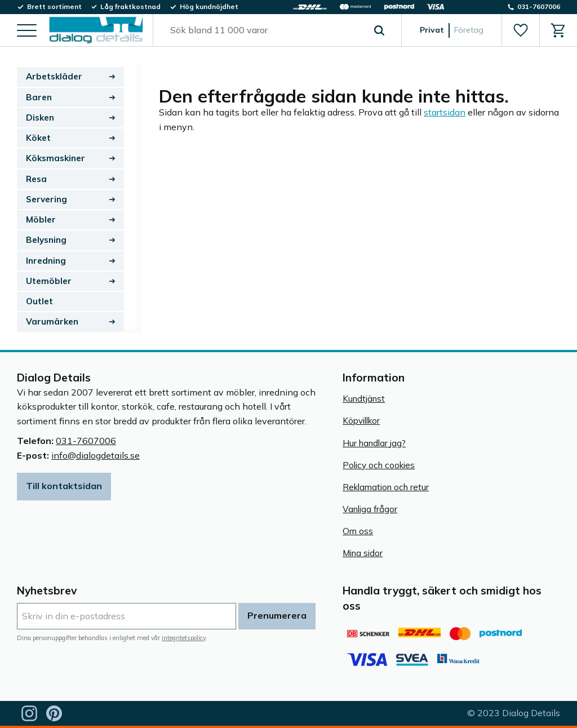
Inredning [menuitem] (46, 261)
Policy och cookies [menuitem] (379, 465)
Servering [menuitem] (46, 199)
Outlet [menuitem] (39, 301)
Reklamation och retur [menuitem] (386, 487)
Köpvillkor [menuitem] (361, 421)
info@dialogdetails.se (96, 455)
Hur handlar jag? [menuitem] (374, 443)
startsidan (445, 112)
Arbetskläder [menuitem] (54, 76)
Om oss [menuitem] (358, 531)
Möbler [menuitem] (41, 219)
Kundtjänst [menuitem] (364, 399)
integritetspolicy (184, 638)
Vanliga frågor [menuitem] (370, 509)
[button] (27, 31)
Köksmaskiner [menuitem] (56, 158)
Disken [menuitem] (40, 117)
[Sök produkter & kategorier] (264, 30)
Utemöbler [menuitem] (49, 281)
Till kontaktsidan (64, 486)
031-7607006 (86, 441)
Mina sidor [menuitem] (363, 553)
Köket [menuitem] (38, 138)
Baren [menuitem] (39, 97)
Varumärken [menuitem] (52, 321)
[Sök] (379, 30)
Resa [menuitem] (36, 179)
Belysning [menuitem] (46, 240)
